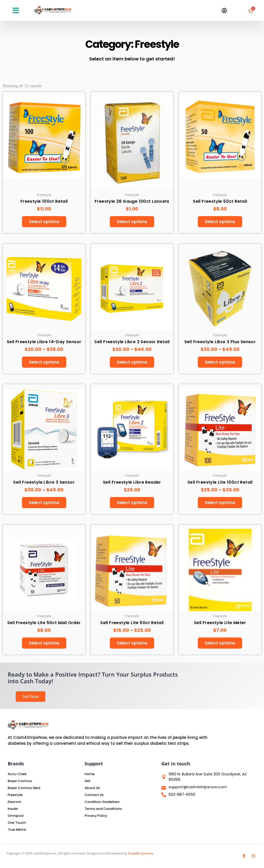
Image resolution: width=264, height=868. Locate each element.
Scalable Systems (141, 853)
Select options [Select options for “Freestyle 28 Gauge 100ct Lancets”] (132, 222)
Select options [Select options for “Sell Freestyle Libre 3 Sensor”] (44, 505)
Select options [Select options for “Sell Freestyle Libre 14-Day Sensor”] (44, 363)
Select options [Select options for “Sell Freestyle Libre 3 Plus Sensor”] (220, 363)
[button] (16, 11)
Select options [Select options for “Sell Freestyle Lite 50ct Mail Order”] (44, 646)
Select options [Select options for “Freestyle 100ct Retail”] (44, 222)
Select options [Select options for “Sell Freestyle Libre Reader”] (132, 505)
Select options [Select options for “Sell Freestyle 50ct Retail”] (220, 222)
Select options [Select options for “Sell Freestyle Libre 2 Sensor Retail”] (132, 363)
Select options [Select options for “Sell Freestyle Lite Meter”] (220, 646)
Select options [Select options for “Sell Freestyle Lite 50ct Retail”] (132, 646)
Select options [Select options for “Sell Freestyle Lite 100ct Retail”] (220, 505)
